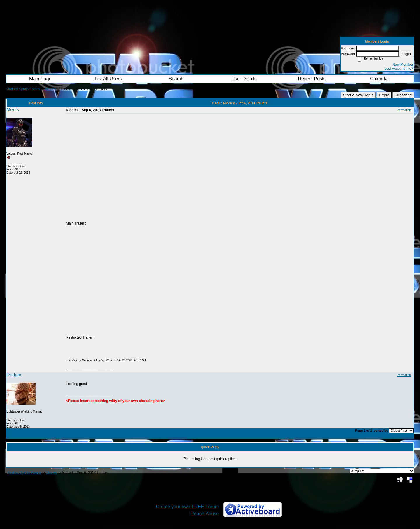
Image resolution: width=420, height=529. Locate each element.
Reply (384, 95)
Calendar (380, 79)
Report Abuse (205, 514)
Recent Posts (312, 79)
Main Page (40, 79)
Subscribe (403, 95)
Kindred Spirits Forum (23, 89)
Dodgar (14, 375)
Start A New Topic (358, 95)
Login (406, 54)
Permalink (404, 110)
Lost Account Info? (399, 69)
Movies (50, 89)
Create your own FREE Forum (187, 507)
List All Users (108, 79)
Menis (13, 110)
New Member (403, 65)
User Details (244, 79)
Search (176, 79)
